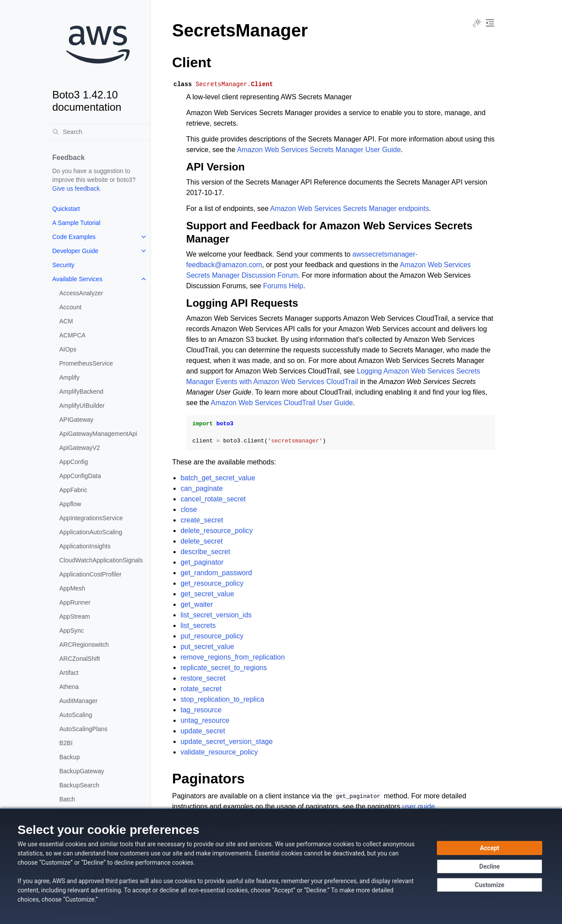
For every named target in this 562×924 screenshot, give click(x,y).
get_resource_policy (212, 583)
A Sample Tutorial (76, 223)
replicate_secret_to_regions (224, 668)
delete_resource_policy (217, 531)
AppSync (72, 630)
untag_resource (205, 720)
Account (70, 307)
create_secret (202, 520)
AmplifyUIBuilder (82, 406)
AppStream (75, 616)
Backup (70, 757)
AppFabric (73, 490)
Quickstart (66, 209)
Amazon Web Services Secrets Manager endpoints (349, 208)
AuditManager (78, 701)
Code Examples (74, 237)
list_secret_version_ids (216, 615)
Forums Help (283, 286)
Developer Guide (75, 251)
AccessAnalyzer (81, 293)
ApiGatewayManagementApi (98, 434)
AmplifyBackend (81, 391)
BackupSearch (79, 785)
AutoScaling (76, 715)
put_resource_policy (212, 636)
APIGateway (76, 420)
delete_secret (202, 541)
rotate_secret (201, 689)
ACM (66, 321)
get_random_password (216, 573)
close (189, 509)
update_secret (203, 731)
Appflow (70, 504)
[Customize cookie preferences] (490, 885)
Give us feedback (76, 188)
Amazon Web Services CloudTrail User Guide (282, 403)
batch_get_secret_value (218, 478)
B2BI (66, 743)
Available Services (77, 279)
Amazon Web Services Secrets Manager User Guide (319, 150)
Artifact (69, 673)
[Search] (98, 132)
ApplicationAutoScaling (91, 532)
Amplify (69, 377)
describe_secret (205, 552)
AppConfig (74, 462)
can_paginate (202, 488)
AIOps (68, 349)
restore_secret (203, 678)
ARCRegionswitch (84, 645)
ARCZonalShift (80, 659)
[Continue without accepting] (490, 866)
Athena (69, 687)
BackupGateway (82, 771)
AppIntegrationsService (91, 518)
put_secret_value (207, 647)
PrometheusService (86, 363)
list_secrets (198, 625)
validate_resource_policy (219, 752)
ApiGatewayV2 (80, 448)
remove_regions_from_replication (232, 657)
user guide (419, 806)
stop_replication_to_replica (222, 699)
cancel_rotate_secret (213, 499)
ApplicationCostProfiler (90, 574)
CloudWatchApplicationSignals (101, 560)
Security (63, 265)
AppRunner (75, 602)
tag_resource (201, 710)
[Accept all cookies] (490, 848)
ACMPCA (72, 335)
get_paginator (202, 562)
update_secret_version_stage (227, 741)
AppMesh (72, 588)
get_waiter (197, 604)
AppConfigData (80, 476)
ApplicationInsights (85, 546)
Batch (67, 799)
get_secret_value (207, 594)
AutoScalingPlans (83, 729)
